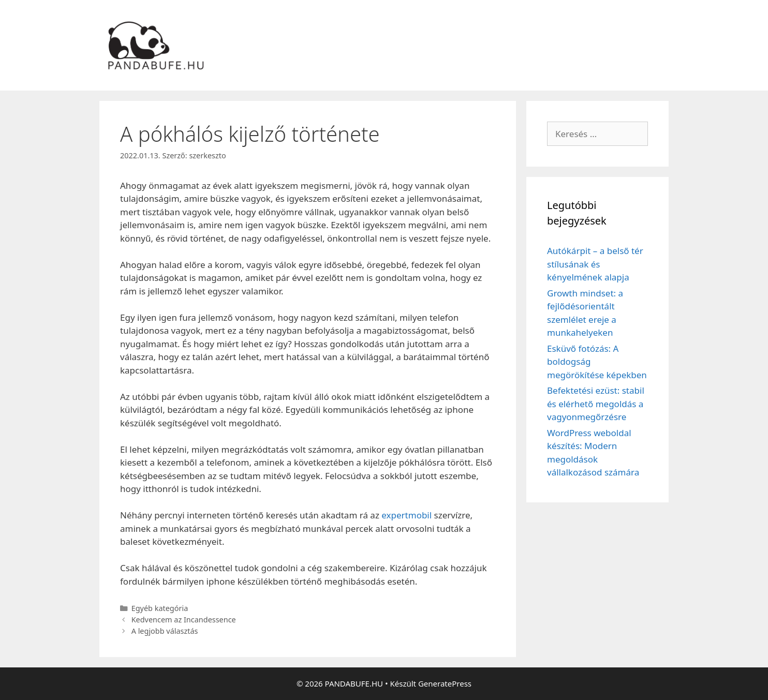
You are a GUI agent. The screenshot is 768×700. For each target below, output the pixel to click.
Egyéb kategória (160, 608)
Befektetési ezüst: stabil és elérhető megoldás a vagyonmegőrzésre (596, 404)
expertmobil (407, 515)
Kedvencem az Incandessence (184, 620)
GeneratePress (445, 683)
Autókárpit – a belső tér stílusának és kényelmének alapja (595, 264)
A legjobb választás (165, 631)
